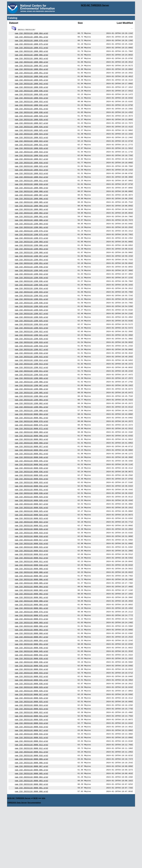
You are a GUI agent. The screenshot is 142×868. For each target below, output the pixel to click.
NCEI (35, 857)
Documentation (34, 861)
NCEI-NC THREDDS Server (95, 5)
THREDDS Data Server (17, 861)
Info (44, 857)
